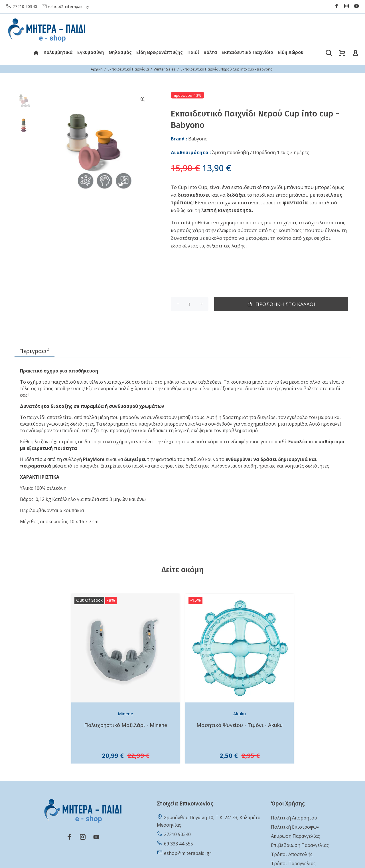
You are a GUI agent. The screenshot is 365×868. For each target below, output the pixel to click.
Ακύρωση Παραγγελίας (295, 836)
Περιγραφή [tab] (35, 351)
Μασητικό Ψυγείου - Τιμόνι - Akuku (240, 725)
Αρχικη (97, 69)
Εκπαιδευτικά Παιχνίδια (128, 69)
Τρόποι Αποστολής (292, 854)
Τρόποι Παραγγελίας (293, 863)
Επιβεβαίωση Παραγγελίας (300, 845)
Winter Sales (165, 69)
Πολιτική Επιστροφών (295, 827)
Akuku (240, 714)
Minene (126, 714)
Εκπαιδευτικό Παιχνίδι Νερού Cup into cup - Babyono (227, 69)
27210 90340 (24, 6)
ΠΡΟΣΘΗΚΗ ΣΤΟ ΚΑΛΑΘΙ (281, 304)
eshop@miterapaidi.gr (68, 6)
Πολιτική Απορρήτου (294, 818)
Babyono (198, 139)
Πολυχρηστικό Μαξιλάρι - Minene (126, 725)
